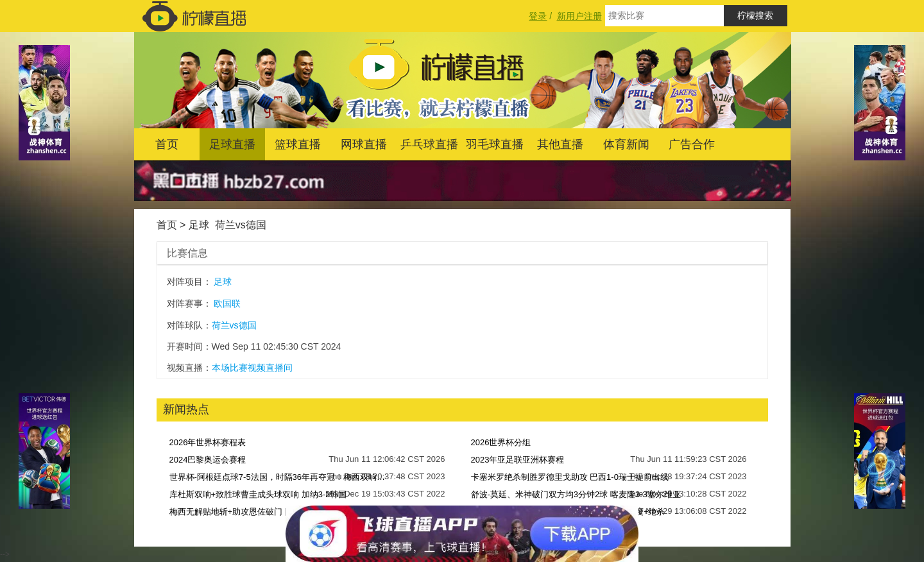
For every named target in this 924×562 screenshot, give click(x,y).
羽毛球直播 (495, 144)
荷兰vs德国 (241, 225)
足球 (199, 225)
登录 (538, 16)
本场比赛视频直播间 (252, 368)
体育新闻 (626, 144)
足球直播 (232, 144)
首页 (167, 144)
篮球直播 (298, 144)
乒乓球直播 (429, 144)
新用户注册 (579, 16)
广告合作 (692, 144)
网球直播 (364, 144)
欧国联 (227, 303)
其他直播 (560, 144)
